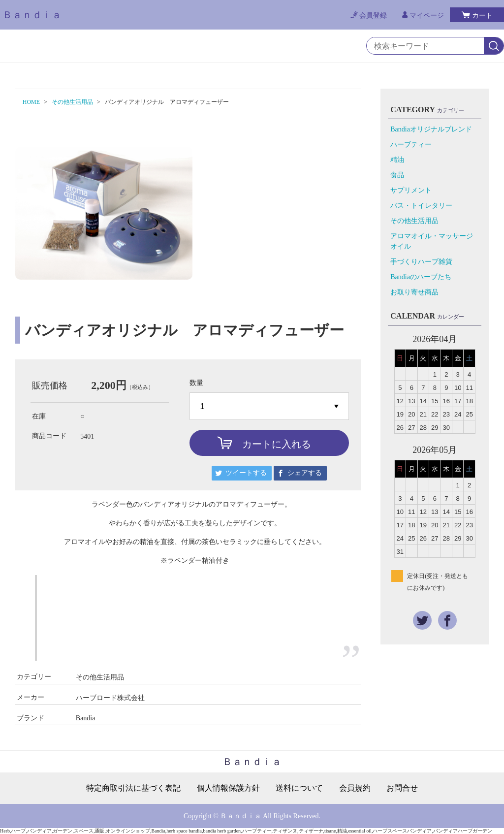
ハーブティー (411, 144)
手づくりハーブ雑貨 (421, 262)
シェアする (305, 473)
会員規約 (355, 788)
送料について (299, 788)
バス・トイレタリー (421, 206)
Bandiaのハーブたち (421, 277)
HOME (31, 102)
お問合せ (402, 788)
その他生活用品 (72, 102)
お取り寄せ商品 (414, 292)
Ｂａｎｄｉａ (32, 15)
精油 (397, 160)
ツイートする (246, 473)
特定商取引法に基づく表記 (133, 788)
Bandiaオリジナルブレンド (431, 129)
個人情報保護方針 (228, 788)
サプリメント (411, 190)
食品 (397, 175)
